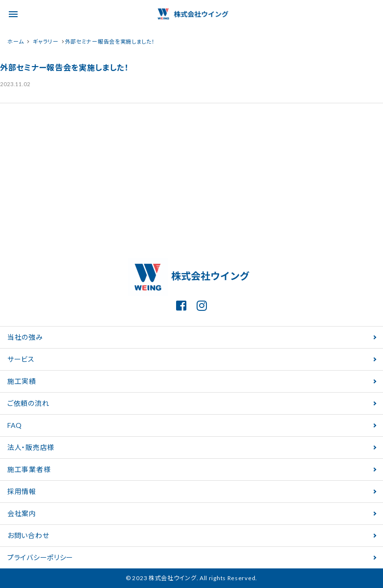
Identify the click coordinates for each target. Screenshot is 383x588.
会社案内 (22, 513)
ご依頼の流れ (28, 403)
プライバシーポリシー (40, 557)
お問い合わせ (28, 535)
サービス (21, 359)
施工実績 (22, 381)
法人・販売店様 (31, 447)
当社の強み (25, 337)
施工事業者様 (29, 469)
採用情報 (22, 491)
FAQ (15, 425)
